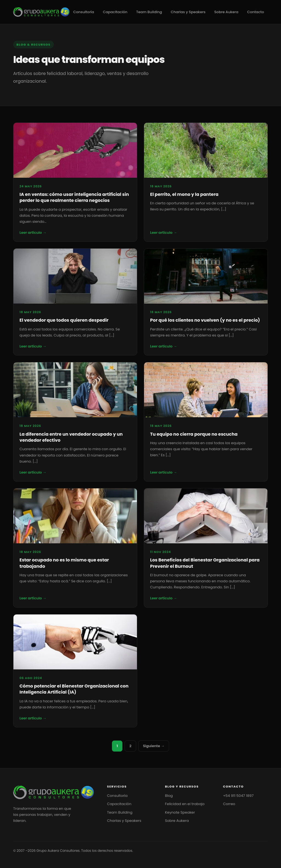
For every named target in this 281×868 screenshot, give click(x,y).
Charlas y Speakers (188, 12)
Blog (169, 796)
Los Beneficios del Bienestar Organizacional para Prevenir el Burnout (205, 563)
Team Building (149, 12)
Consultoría (84, 12)
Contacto (256, 12)
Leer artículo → (33, 233)
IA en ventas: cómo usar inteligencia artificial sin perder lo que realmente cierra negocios (74, 197)
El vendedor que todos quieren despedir (64, 320)
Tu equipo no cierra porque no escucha (194, 434)
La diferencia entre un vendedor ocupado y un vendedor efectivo (71, 437)
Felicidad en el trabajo (185, 804)
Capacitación (115, 12)
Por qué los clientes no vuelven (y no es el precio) (205, 320)
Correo (229, 804)
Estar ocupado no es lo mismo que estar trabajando (64, 563)
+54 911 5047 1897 (238, 796)
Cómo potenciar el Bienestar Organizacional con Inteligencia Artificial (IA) (74, 689)
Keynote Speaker (180, 812)
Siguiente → (154, 746)
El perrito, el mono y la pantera (184, 194)
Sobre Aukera (226, 12)
